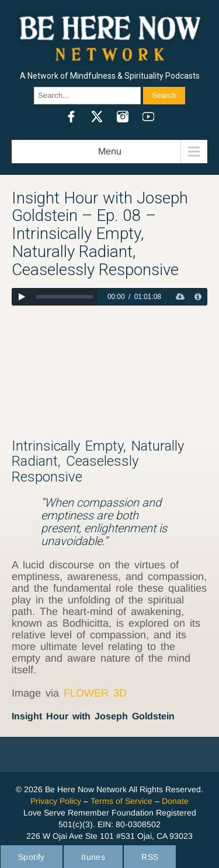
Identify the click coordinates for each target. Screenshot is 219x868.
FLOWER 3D (95, 693)
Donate (175, 801)
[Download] (180, 297)
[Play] (21, 297)
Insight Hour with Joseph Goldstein (93, 716)
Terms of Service (121, 801)
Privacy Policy (56, 801)
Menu (110, 151)
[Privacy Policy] (198, 297)
